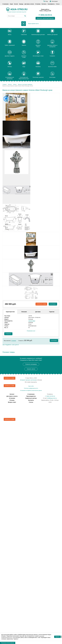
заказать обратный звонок (45, 18)
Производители (31, 396)
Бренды (21, 4)
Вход (47, 1)
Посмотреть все (31, 331)
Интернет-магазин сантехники (28, 380)
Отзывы (12, 400)
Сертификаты (51, 4)
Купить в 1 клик (41, 304)
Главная (4, 84)
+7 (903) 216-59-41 (45, 15)
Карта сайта (31, 386)
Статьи (58, 4)
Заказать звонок (31, 369)
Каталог (16, 4)
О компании (6, 4)
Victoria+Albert (32, 321)
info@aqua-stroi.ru (52, 398)
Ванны (15, 84)
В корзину (53, 304)
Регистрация (55, 1)
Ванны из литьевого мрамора (25, 84)
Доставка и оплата (29, 4)
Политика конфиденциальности (31, 388)
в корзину (54, 341)
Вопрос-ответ (12, 402)
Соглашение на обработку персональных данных (31, 390)
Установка (38, 4)
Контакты (44, 4)
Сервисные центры (31, 398)
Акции (11, 4)
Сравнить (8, 334)
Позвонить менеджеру (31, 364)
